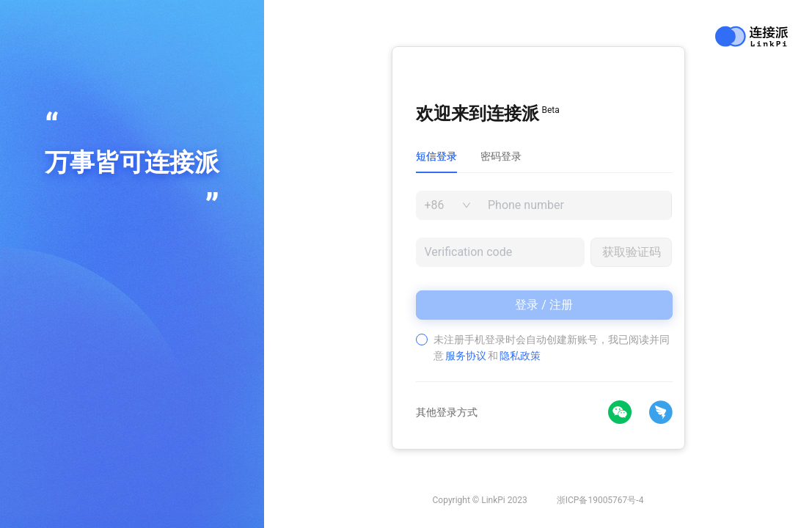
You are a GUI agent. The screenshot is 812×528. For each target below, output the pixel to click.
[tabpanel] (544, 277)
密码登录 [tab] (501, 156)
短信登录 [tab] (436, 156)
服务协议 (466, 356)
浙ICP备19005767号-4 (600, 500)
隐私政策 (520, 356)
